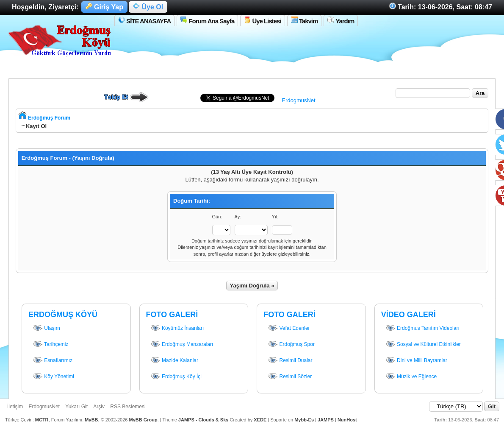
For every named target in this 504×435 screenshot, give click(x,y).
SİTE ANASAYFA (144, 21)
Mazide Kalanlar (174, 361)
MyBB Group (143, 420)
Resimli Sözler (290, 377)
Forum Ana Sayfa (207, 21)
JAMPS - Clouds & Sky (204, 420)
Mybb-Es (304, 420)
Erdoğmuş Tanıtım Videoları (422, 329)
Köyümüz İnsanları (177, 329)
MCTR (42, 420)
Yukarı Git (76, 407)
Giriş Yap (105, 7)
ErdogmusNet (298, 100)
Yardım (341, 21)
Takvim (305, 21)
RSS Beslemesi (128, 407)
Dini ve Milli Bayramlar (416, 361)
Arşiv (99, 407)
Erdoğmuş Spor (291, 345)
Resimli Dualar (290, 361)
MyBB (91, 420)
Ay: (238, 217)
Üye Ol (148, 7)
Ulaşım (46, 329)
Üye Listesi (262, 21)
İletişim (15, 407)
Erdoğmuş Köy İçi (176, 377)
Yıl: (275, 217)
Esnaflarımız (53, 361)
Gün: (217, 217)
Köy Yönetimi (53, 377)
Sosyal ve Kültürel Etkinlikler (423, 345)
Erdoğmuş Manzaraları (182, 345)
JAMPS (326, 420)
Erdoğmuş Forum (49, 118)
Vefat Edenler (289, 329)
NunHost (347, 420)
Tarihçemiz (50, 345)
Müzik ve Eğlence (411, 377)
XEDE (260, 420)
